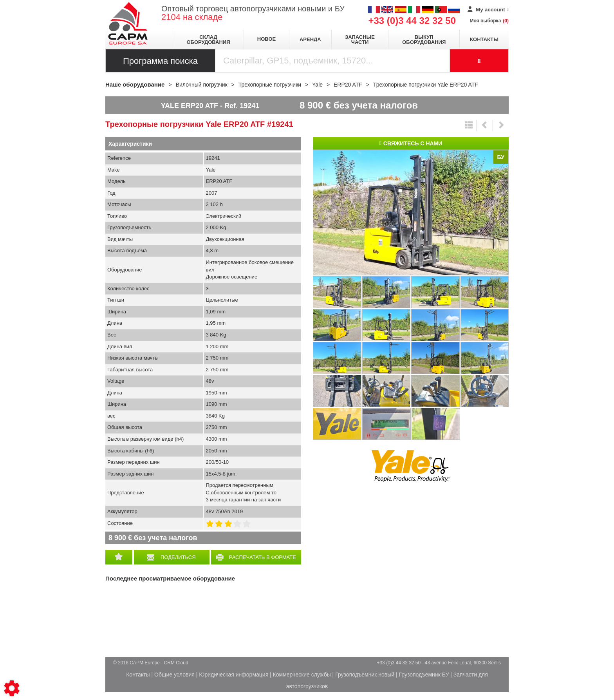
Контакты (484, 39)
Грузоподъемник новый (365, 675)
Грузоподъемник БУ (424, 675)
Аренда (310, 39)
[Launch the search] (479, 61)
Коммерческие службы (302, 675)
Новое (266, 39)
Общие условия (174, 675)
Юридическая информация (234, 675)
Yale (411, 466)
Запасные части (360, 40)
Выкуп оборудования (424, 40)
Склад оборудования (208, 40)
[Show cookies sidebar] (12, 688)
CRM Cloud (176, 663)
